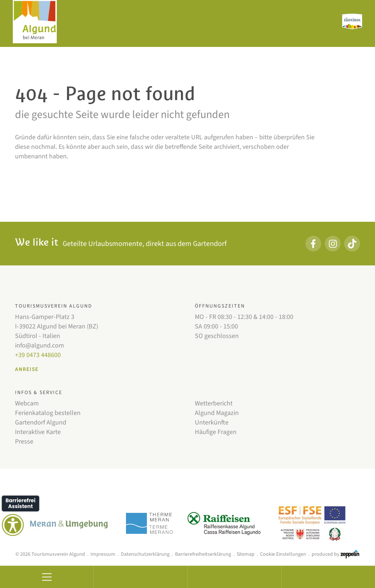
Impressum (103, 554)
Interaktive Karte (38, 432)
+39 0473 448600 (38, 355)
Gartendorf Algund (41, 422)
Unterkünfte (212, 422)
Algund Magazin (217, 413)
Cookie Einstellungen (283, 554)
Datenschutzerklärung (145, 554)
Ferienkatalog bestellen (48, 413)
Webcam (27, 403)
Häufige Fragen (216, 432)
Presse (24, 442)
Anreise (27, 370)
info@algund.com (40, 346)
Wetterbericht (214, 403)
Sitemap (246, 554)
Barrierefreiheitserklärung (203, 554)
